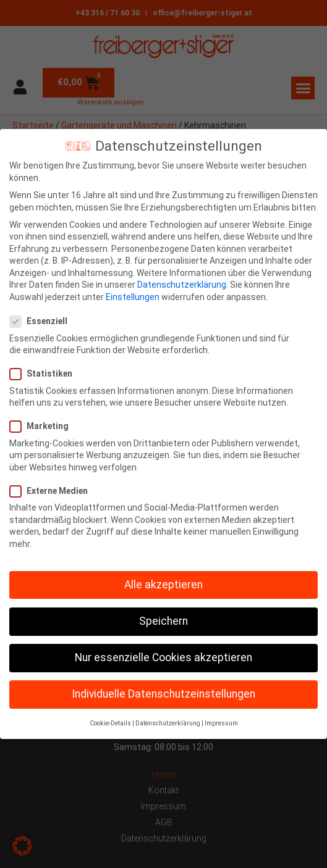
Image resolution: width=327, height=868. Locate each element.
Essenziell (42, 321)
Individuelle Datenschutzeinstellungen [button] (163, 694)
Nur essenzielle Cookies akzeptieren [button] (163, 657)
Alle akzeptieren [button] (163, 585)
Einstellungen (133, 297)
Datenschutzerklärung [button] (168, 723)
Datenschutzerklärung (182, 285)
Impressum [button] (221, 723)
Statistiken (45, 374)
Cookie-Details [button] (110, 723)
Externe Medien (53, 491)
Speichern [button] (163, 621)
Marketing (43, 426)
